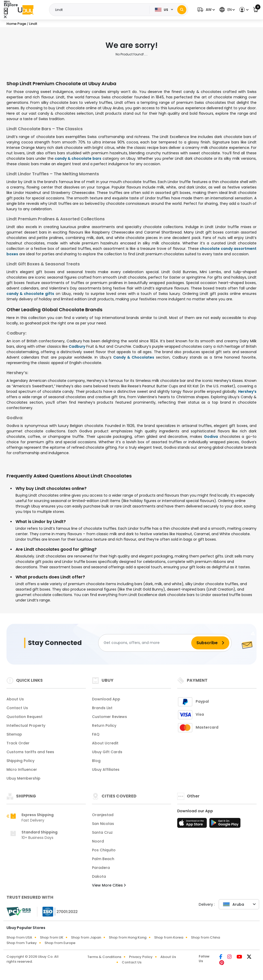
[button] (205, 10)
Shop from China (205, 937)
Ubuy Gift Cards (107, 752)
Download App (106, 699)
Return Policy (104, 725)
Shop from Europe (60, 943)
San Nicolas (103, 824)
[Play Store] (225, 824)
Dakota (99, 876)
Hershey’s (247, 391)
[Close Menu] (6, 11)
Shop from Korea (169, 937)
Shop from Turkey (22, 943)
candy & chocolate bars (78, 158)
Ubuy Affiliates (106, 770)
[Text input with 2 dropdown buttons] (101, 10)
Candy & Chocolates (134, 357)
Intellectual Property (26, 725)
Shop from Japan (86, 937)
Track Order (18, 743)
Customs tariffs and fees (30, 752)
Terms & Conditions (104, 957)
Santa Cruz (102, 832)
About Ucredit (105, 743)
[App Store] (193, 824)
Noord (98, 841)
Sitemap (14, 734)
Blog (96, 761)
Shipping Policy (20, 761)
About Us (15, 699)
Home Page (16, 24)
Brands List (102, 708)
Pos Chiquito (104, 850)
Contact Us (17, 708)
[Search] (182, 10)
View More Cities (109, 885)
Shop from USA (19, 937)
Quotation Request (24, 717)
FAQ (96, 734)
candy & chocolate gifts (30, 294)
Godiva (211, 437)
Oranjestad (103, 815)
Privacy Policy (141, 957)
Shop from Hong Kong (128, 937)
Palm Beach (103, 859)
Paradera (101, 868)
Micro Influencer (22, 770)
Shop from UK (52, 937)
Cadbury (77, 346)
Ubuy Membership (23, 778)
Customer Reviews (109, 717)
